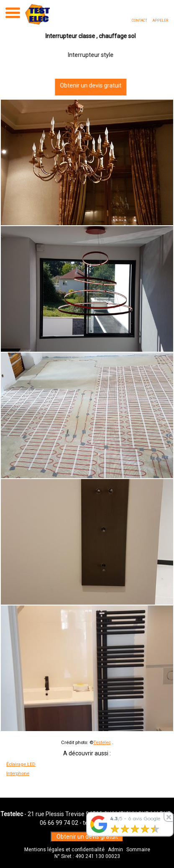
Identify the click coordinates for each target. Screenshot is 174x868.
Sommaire (138, 850)
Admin (115, 850)
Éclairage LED (21, 764)
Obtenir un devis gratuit (87, 85)
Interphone (18, 774)
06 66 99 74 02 (59, 823)
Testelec (102, 743)
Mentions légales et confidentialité (64, 850)
